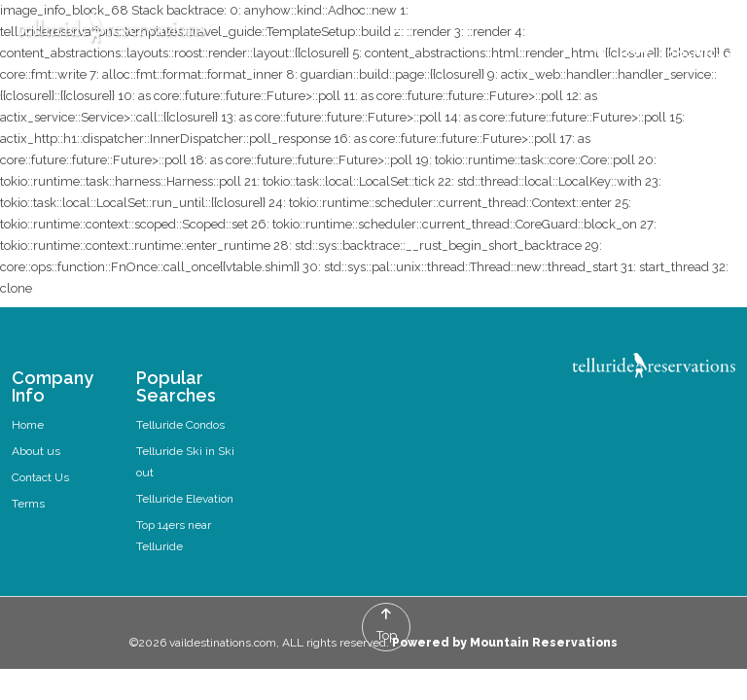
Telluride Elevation (185, 499)
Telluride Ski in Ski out (185, 462)
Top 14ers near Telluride (174, 536)
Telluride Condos (180, 425)
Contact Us (40, 477)
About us (36, 451)
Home (28, 425)
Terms (28, 504)
